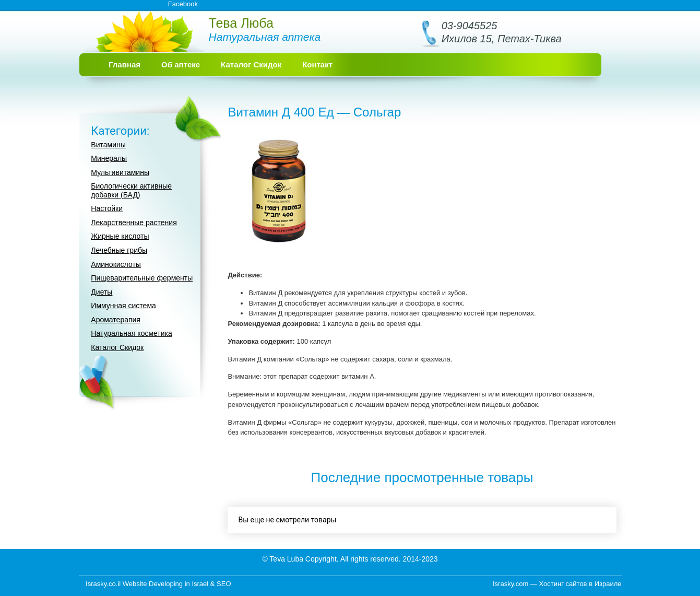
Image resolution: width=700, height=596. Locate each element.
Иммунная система (123, 306)
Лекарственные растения (134, 223)
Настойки (107, 208)
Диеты (102, 292)
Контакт (317, 65)
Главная (124, 65)
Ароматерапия (116, 320)
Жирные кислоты (120, 236)
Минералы (109, 158)
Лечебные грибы (119, 250)
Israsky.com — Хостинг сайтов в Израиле (557, 584)
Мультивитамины (120, 172)
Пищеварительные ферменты (142, 278)
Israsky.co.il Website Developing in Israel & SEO (158, 584)
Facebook (183, 4)
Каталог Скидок (251, 65)
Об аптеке (181, 65)
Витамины (108, 145)
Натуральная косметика (132, 333)
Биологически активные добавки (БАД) (131, 190)
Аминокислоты (116, 264)
